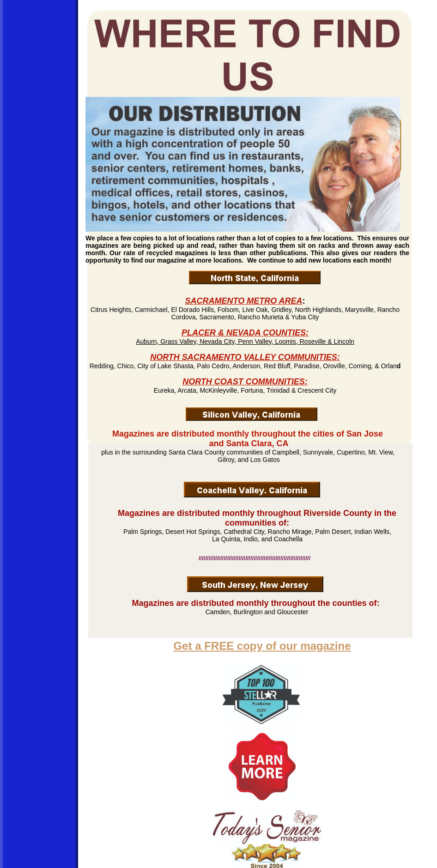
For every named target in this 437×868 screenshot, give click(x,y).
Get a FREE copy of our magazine (262, 646)
